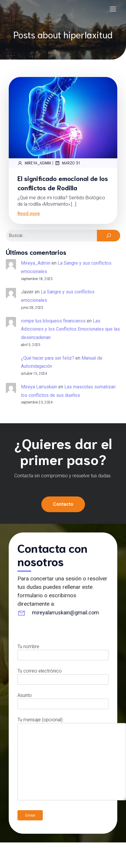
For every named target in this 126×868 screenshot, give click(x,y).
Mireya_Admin (34, 163)
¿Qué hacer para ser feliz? (48, 358)
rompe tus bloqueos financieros (53, 321)
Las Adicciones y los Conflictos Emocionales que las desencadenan (70, 329)
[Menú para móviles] (113, 9)
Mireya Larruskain (39, 387)
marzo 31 (67, 163)
